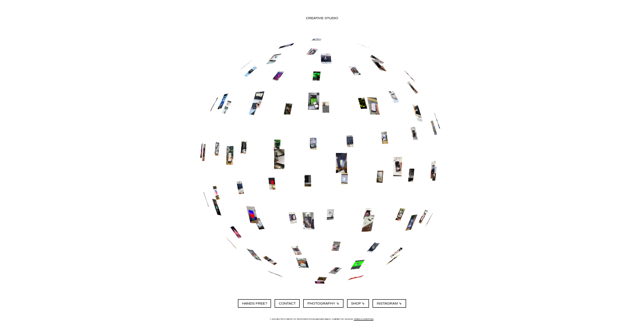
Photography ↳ (323, 303)
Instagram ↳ (389, 303)
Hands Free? (254, 303)
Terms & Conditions (364, 319)
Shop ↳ (358, 303)
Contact (287, 303)
